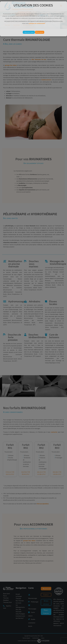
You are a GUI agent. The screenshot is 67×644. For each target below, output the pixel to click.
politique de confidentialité (37, 23)
